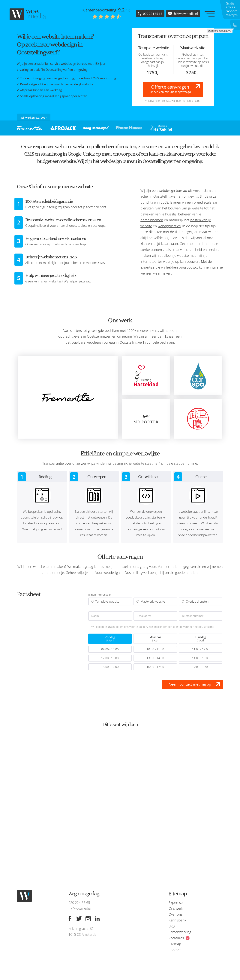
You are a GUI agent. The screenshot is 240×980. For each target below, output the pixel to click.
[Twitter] (79, 919)
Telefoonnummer (193, 616)
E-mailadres (144, 616)
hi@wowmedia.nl (81, 908)
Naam (95, 616)
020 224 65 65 (79, 902)
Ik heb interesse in (100, 595)
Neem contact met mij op (190, 684)
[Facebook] (70, 919)
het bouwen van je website (183, 208)
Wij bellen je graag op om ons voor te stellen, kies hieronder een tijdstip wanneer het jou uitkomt (152, 627)
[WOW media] (28, 14)
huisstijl (171, 214)
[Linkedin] (97, 919)
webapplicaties (169, 226)
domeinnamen (152, 220)
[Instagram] (88, 919)
